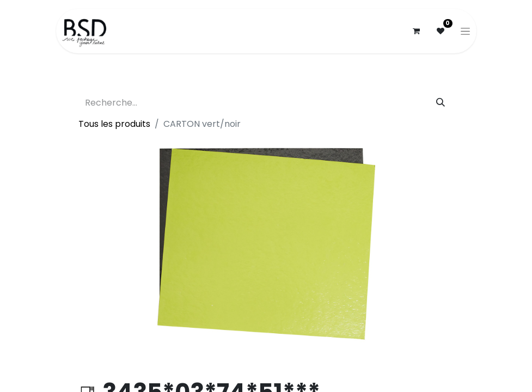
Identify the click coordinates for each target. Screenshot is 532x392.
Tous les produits (114, 124)
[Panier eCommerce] (417, 31)
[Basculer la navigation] (465, 31)
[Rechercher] (441, 103)
